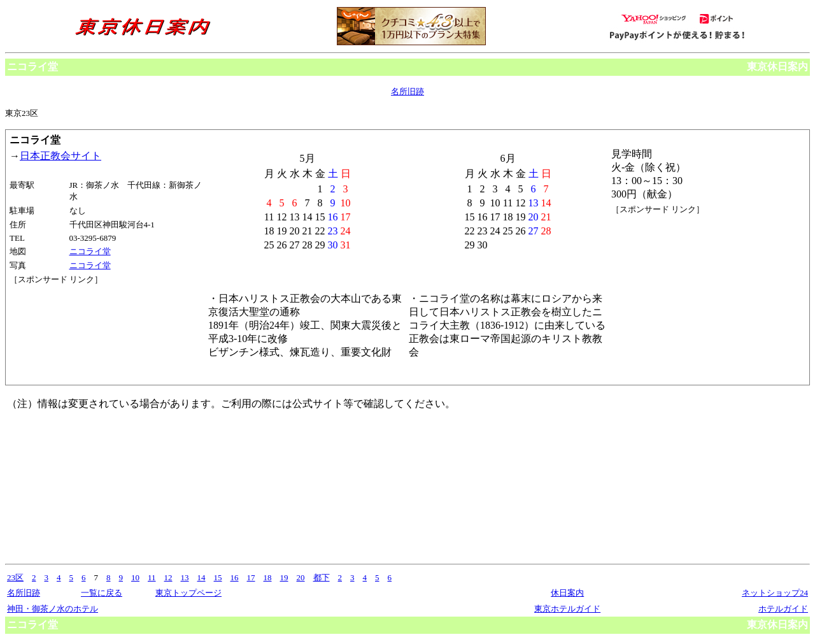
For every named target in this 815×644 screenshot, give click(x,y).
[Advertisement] (67, 333)
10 (135, 577)
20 (301, 577)
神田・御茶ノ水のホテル (53, 609)
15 (218, 577)
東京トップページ (188, 593)
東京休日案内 (777, 67)
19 (284, 577)
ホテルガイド (783, 609)
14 (202, 577)
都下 (322, 577)
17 (251, 577)
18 (268, 577)
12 (168, 577)
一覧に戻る (102, 593)
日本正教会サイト (60, 156)
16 (235, 577)
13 (185, 577)
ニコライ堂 (90, 251)
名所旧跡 (407, 91)
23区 (15, 577)
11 (152, 577)
